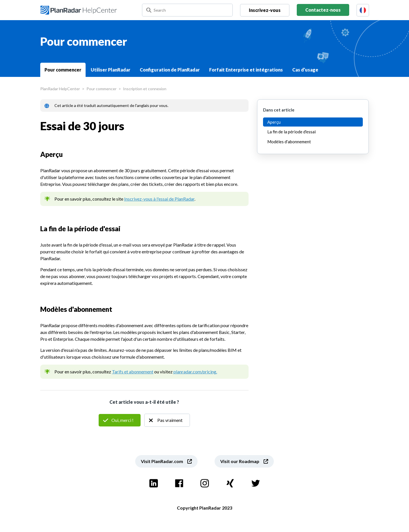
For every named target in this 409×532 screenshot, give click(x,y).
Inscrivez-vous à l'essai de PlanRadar (159, 199)
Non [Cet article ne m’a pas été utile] (167, 420)
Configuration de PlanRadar (170, 70)
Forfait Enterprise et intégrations (246, 70)
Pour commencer (63, 70)
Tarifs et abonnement (133, 372)
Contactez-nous (323, 10)
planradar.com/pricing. (195, 372)
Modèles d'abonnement (289, 142)
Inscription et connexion (145, 89)
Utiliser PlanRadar (111, 70)
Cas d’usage (305, 70)
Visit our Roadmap (240, 461)
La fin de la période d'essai (292, 132)
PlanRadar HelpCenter (60, 89)
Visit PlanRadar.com (162, 461)
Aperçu (274, 122)
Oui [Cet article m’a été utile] (120, 420)
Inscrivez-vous (265, 10)
